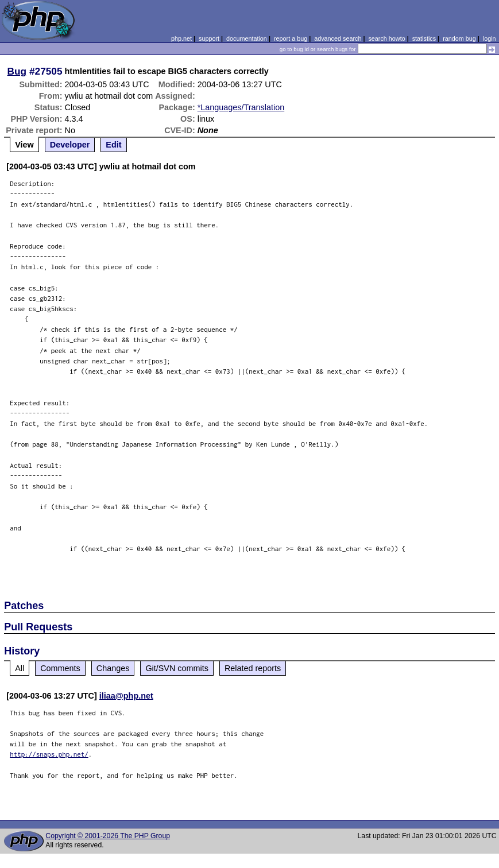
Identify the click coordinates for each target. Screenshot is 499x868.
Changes (113, 668)
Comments (60, 668)
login (490, 38)
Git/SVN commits (177, 668)
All (20, 668)
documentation (247, 38)
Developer (70, 145)
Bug (17, 71)
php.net (181, 38)
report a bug (291, 38)
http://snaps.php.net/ (49, 754)
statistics (424, 38)
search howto (386, 38)
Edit (113, 145)
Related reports (253, 668)
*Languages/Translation (241, 107)
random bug (459, 38)
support (209, 38)
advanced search (338, 38)
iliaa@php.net (126, 696)
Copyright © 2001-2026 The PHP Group (108, 836)
